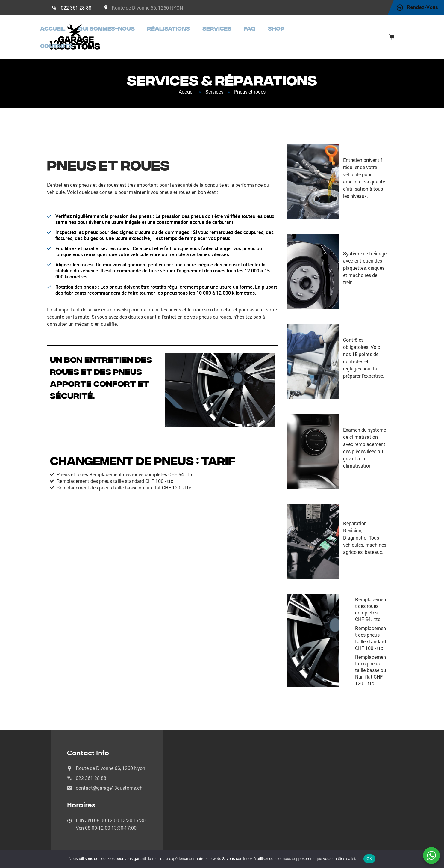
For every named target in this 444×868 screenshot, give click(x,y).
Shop (304, 35)
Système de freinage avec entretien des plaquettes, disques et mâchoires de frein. (365, 265)
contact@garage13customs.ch (109, 785)
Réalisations (219, 35)
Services (258, 35)
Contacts (334, 35)
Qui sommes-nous (169, 35)
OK (369, 859)
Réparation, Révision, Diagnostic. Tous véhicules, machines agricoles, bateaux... (365, 534)
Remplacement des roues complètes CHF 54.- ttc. (370, 606)
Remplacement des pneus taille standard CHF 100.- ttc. (370, 635)
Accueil (126, 35)
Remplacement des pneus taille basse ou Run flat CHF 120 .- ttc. (370, 667)
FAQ (284, 35)
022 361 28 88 (76, 8)
